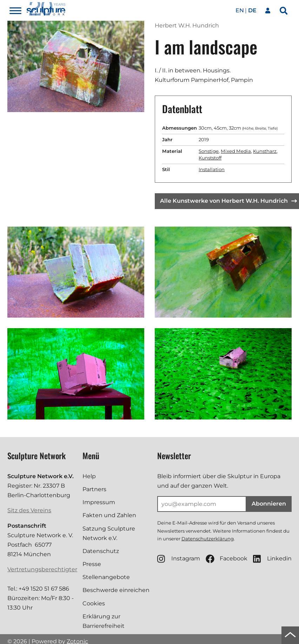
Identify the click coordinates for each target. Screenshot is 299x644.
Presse (92, 564)
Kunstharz (265, 151)
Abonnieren (269, 504)
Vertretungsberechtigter (42, 569)
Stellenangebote (106, 577)
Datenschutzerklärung (208, 539)
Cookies (94, 603)
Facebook (227, 559)
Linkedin (272, 559)
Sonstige (209, 151)
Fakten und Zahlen (109, 515)
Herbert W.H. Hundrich (187, 25)
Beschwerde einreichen (116, 590)
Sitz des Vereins (29, 510)
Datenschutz (101, 551)
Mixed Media (236, 151)
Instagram (179, 559)
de (252, 10)
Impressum (99, 502)
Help (89, 476)
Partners (94, 489)
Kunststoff (210, 158)
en (240, 10)
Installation (212, 169)
